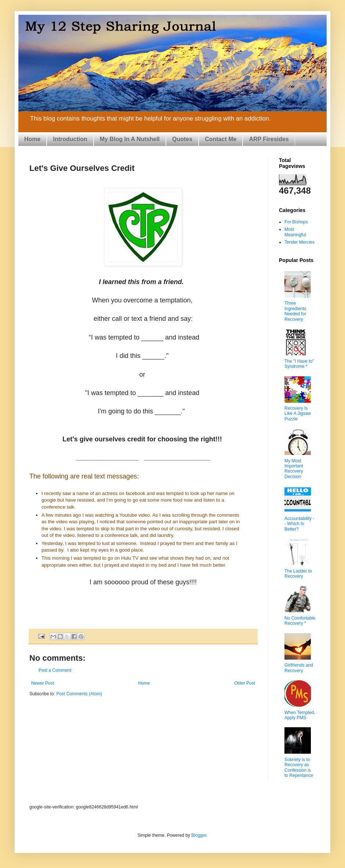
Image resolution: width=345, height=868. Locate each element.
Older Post (245, 683)
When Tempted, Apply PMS (300, 715)
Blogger (199, 835)
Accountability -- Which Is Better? (299, 524)
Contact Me (221, 139)
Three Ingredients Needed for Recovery (295, 311)
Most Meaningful (295, 232)
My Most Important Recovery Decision (294, 469)
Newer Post (43, 683)
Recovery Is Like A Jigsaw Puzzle (298, 414)
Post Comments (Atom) (79, 694)
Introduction (70, 139)
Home (32, 139)
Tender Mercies (299, 242)
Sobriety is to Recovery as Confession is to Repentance (299, 767)
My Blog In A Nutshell (130, 139)
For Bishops (296, 222)
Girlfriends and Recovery (299, 668)
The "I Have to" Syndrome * (299, 364)
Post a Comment (55, 670)
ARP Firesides (269, 139)
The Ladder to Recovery (298, 574)
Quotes (182, 139)
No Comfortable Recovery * (300, 621)
